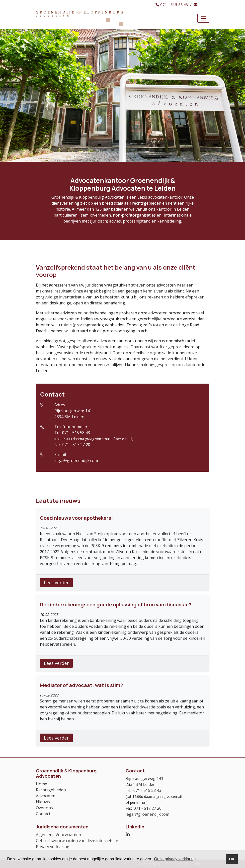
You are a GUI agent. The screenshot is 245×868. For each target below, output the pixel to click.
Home (41, 784)
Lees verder (56, 582)
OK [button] (232, 859)
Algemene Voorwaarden (58, 835)
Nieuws (43, 802)
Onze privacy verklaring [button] (175, 859)
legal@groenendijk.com (76, 461)
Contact (43, 814)
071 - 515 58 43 (76, 433)
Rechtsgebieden (51, 790)
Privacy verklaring (53, 847)
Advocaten (46, 796)
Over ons (44, 808)
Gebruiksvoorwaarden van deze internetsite (77, 841)
